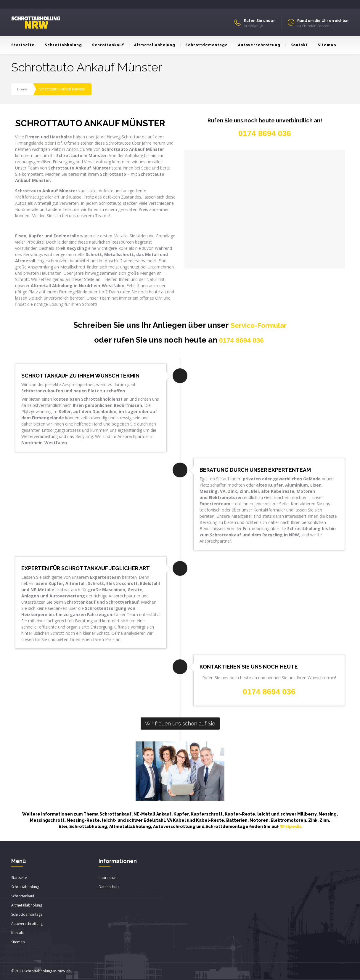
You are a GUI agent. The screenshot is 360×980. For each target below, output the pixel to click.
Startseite (23, 45)
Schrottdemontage (204, 45)
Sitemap (324, 45)
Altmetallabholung (152, 45)
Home (22, 89)
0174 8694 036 (242, 340)
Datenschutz (109, 887)
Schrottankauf (106, 45)
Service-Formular (259, 325)
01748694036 (253, 26)
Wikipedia (291, 827)
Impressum (108, 878)
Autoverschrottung (257, 45)
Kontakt (296, 45)
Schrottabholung (61, 45)
